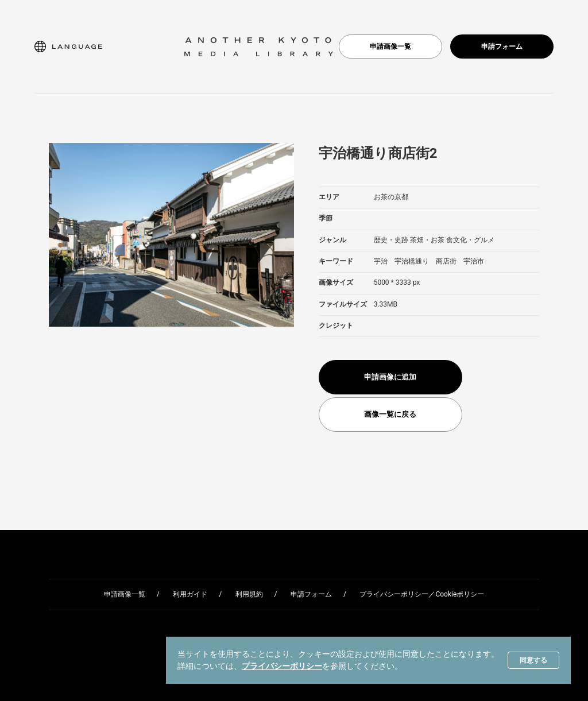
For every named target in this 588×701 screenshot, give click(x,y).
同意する (533, 660)
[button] (68, 47)
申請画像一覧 (390, 47)
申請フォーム (502, 47)
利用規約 (249, 594)
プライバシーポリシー (282, 666)
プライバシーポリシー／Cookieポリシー (422, 594)
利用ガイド (190, 594)
